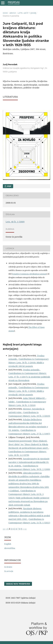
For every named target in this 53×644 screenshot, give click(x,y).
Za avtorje (9, 571)
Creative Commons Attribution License (29, 274)
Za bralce (8, 567)
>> (25, 529)
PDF (9, 186)
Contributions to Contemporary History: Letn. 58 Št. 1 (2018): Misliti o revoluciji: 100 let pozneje (29, 363)
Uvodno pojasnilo (31, 370)
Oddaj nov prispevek (18, 584)
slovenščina (10, 548)
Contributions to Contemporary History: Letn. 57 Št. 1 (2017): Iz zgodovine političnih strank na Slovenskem (29, 377)
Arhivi (13, 13)
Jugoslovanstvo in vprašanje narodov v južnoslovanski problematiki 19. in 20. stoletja (29, 462)
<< (4, 529)
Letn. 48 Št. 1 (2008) (27, 13)
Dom (5, 13)
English (8, 544)
